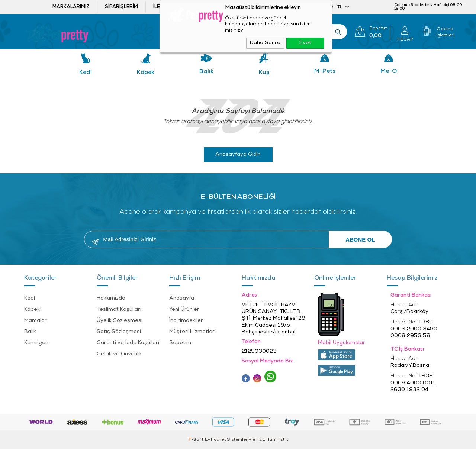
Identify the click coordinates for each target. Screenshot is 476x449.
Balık (206, 72)
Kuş (264, 72)
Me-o (389, 71)
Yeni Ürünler (184, 309)
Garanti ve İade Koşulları (128, 343)
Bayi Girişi (275, 7)
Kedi (86, 72)
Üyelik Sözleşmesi (120, 321)
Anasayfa (182, 298)
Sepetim (180, 343)
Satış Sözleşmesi (119, 332)
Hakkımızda (111, 298)
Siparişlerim (121, 7)
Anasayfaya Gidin (238, 154)
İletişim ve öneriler (179, 7)
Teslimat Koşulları (119, 309)
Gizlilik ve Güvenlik (119, 354)
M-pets (325, 71)
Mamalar (36, 321)
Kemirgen (36, 343)
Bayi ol (230, 7)
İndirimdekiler (186, 321)
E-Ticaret (215, 440)
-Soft (197, 440)
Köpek (146, 72)
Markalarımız (71, 7)
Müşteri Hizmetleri (192, 332)
